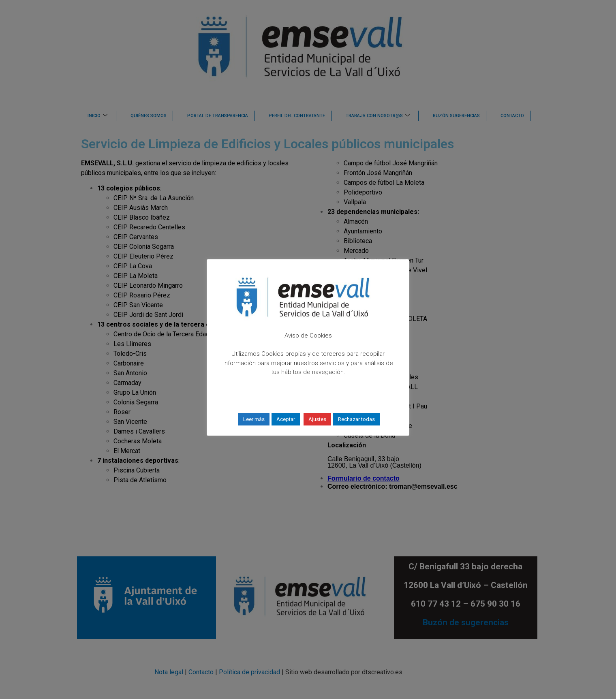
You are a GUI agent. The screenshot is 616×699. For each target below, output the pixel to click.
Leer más (254, 419)
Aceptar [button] (286, 419)
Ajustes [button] (317, 419)
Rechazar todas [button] (356, 419)
